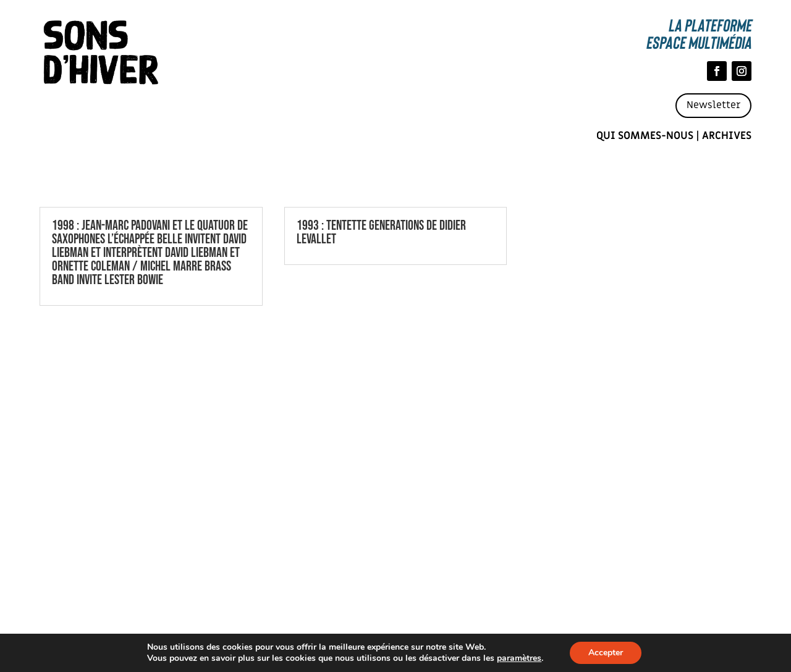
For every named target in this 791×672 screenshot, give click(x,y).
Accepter (606, 653)
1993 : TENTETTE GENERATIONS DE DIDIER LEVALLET (381, 233)
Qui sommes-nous (645, 136)
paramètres (519, 658)
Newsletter (713, 105)
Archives (727, 136)
